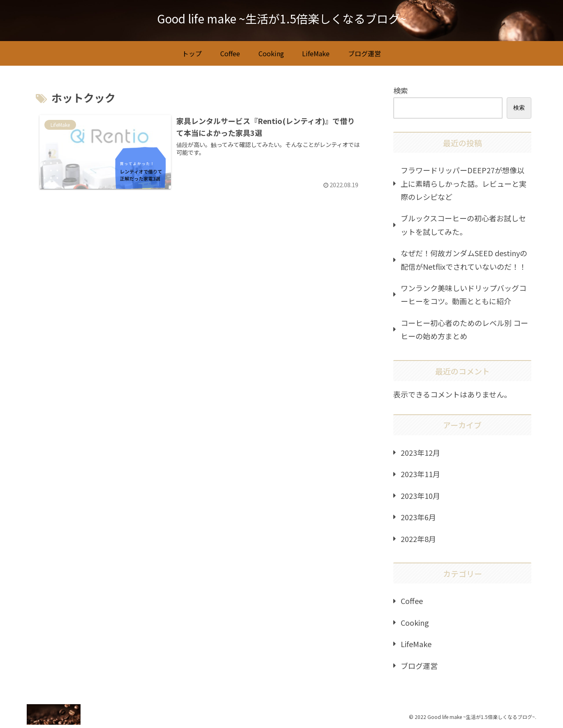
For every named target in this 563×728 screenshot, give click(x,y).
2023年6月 (418, 517)
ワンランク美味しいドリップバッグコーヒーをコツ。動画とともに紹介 (464, 294)
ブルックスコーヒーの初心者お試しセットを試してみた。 (463, 225)
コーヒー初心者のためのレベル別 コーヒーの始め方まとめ (464, 329)
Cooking (415, 622)
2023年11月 (420, 474)
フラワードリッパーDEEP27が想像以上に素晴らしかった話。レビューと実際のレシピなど (464, 183)
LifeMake (416, 644)
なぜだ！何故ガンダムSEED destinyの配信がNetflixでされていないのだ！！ (464, 260)
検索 (401, 90)
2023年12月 (420, 452)
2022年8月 (418, 539)
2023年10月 (420, 496)
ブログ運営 (419, 666)
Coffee (412, 601)
